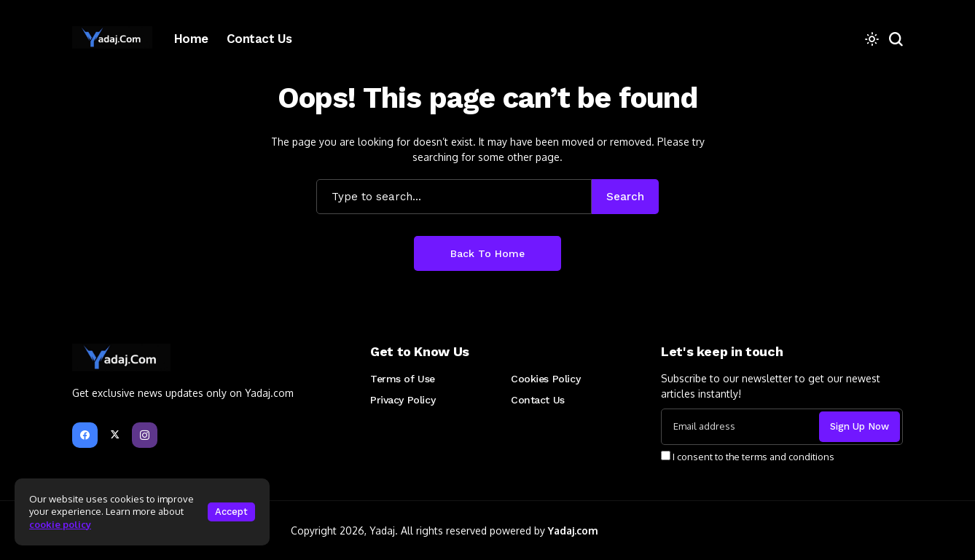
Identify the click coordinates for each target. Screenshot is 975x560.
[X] (115, 435)
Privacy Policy (403, 400)
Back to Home (487, 253)
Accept (231, 512)
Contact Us (538, 400)
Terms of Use (403, 379)
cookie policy (60, 524)
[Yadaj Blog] (112, 39)
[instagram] (145, 435)
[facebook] (85, 435)
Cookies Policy (545, 379)
